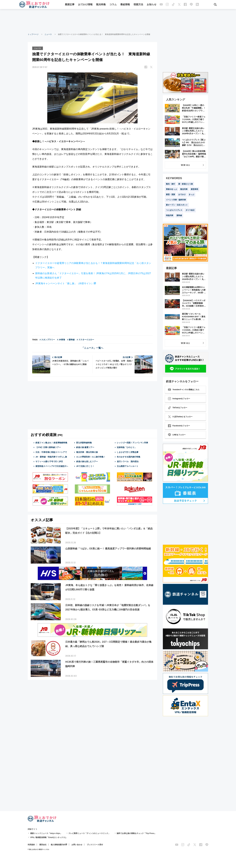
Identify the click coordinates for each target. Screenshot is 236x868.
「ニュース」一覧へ (92, 348)
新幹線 (179, 215)
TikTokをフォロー (178, 408)
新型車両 (194, 189)
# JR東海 (61, 339)
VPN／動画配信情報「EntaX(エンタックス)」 (49, 837)
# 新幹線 (71, 339)
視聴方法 (138, 5)
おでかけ (182, 194)
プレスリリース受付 (95, 845)
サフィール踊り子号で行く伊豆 (49, 461)
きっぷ (191, 194)
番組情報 (125, 5)
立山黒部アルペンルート (128, 466)
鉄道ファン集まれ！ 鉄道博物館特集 (51, 442)
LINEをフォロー (177, 435)
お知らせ (152, 5)
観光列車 (184, 189)
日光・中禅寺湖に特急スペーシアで (51, 452)
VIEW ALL (186, 165)
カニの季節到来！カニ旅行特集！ (91, 456)
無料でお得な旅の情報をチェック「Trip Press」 (136, 833)
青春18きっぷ (172, 189)
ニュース (48, 34)
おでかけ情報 (85, 5)
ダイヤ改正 (190, 210)
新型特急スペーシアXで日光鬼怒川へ (52, 466)
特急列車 (170, 215)
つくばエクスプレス (174, 210)
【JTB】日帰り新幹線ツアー (48, 447)
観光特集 (101, 5)
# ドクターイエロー (85, 339)
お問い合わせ (77, 845)
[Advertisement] (118, 21)
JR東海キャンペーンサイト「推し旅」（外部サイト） (64, 283)
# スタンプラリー (47, 339)
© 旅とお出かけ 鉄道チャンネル (38, 849)
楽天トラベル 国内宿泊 (128, 461)
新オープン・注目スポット (177, 205)
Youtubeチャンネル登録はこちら (184, 390)
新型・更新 (171, 194)
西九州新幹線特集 (84, 442)
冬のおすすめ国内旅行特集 (129, 456)
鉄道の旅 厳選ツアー (85, 447)
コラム (113, 5)
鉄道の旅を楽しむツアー (87, 461)
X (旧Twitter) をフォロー (180, 417)
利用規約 (31, 845)
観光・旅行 (171, 184)
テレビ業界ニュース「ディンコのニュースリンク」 (89, 833)
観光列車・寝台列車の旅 (87, 452)
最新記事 (70, 5)
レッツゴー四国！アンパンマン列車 (132, 442)
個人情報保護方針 (58, 845)
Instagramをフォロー (179, 399)
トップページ (33, 34)
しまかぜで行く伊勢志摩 (128, 452)
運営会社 (43, 845)
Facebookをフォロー (179, 426)
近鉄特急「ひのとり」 (127, 447)
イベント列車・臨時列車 (176, 200)
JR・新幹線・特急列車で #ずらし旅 (51, 456)
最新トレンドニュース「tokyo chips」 (46, 833)
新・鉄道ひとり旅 (186, 184)
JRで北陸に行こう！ (85, 466)
